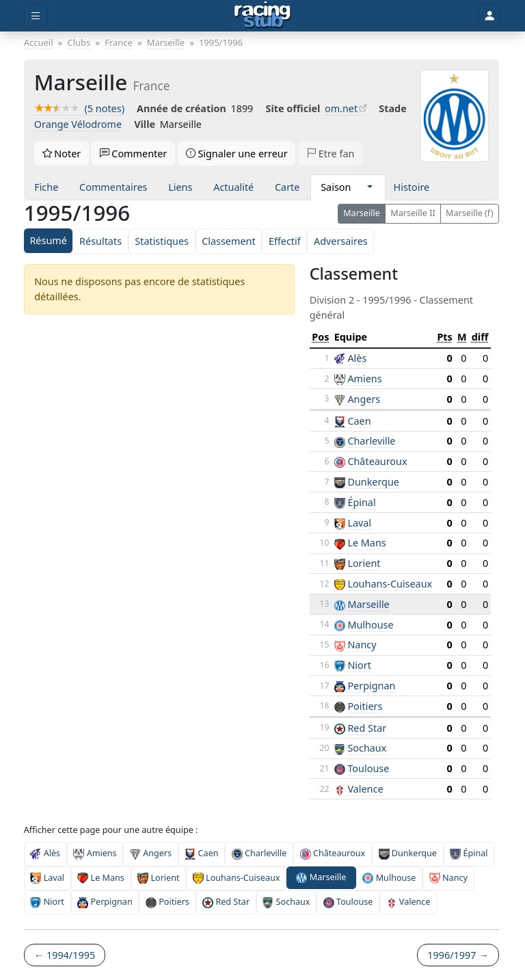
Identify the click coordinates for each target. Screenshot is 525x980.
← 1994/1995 (65, 955)
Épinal (361, 502)
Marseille (362, 213)
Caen (359, 421)
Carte (287, 187)
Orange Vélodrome (78, 124)
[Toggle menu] (36, 16)
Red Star (367, 728)
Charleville (371, 441)
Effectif (285, 241)
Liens (180, 187)
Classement (228, 241)
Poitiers (365, 706)
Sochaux (367, 748)
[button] (369, 187)
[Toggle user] (489, 16)
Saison (336, 187)
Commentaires (113, 187)
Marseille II (413, 213)
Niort (359, 665)
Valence (365, 789)
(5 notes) (79, 108)
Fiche (46, 187)
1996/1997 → (458, 955)
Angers (364, 399)
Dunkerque (373, 482)
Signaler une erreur (237, 154)
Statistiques (162, 241)
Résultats (100, 241)
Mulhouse (370, 625)
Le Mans (366, 543)
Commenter (134, 154)
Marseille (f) (469, 213)
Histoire (412, 187)
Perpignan (371, 686)
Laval (359, 523)
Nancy (362, 645)
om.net (341, 108)
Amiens (364, 379)
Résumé (48, 240)
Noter (62, 154)
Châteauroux (377, 461)
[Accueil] (263, 16)
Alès (357, 358)
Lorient (364, 563)
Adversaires (341, 241)
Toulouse (368, 768)
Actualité (233, 187)
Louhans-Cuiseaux (390, 584)
